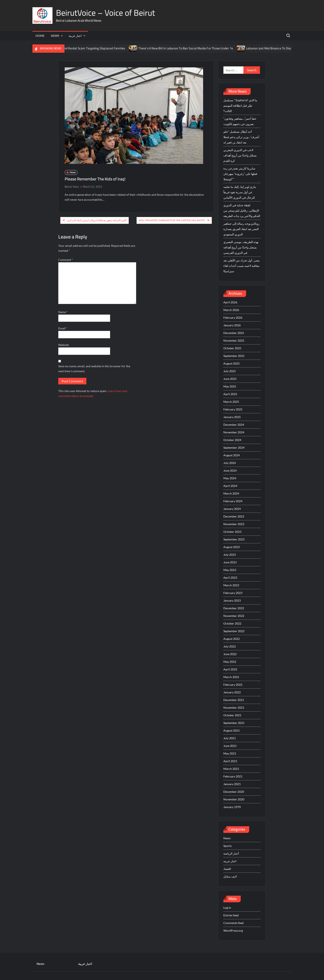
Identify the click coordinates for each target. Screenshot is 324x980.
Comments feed (233, 923)
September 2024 (234, 448)
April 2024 (230, 486)
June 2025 (230, 379)
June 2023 (230, 562)
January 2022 (232, 692)
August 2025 (232, 363)
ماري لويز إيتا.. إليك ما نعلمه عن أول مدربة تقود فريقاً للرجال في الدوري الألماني (240, 192)
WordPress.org (233, 931)
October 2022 (232, 623)
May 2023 (230, 570)
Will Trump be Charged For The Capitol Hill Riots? (172, 220)
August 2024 (232, 455)
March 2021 (231, 769)
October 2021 (232, 715)
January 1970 (232, 807)
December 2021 (234, 700)
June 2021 (230, 746)
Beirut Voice (72, 187)
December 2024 (234, 425)
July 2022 (230, 646)
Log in (227, 908)
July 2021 (230, 738)
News (55, 36)
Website (64, 345)
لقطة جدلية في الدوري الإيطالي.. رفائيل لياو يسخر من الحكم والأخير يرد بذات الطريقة (242, 210)
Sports (228, 846)
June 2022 (230, 654)
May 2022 (230, 662)
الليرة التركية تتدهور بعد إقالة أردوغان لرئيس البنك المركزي (97, 220)
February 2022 (233, 685)
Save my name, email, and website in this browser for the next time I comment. (94, 369)
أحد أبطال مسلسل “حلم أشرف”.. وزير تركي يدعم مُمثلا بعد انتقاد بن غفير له (241, 137)
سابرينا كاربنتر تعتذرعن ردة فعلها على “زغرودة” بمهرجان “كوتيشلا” (240, 174)
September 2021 (234, 723)
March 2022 (231, 677)
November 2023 (234, 524)
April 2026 (230, 302)
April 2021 (230, 761)
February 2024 (233, 501)
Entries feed (231, 915)
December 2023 (234, 516)
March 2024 (231, 493)
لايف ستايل (230, 876)
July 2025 (230, 371)
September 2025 (234, 356)
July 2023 (230, 555)
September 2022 (234, 631)
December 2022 (234, 608)
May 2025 (230, 386)
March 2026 (231, 310)
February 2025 (233, 409)
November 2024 (234, 432)
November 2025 (234, 340)
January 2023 (232, 600)
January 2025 (232, 417)
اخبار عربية (75, 36)
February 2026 (233, 318)
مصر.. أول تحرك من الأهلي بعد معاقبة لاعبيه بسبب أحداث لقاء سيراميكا (242, 266)
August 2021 (232, 730)
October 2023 (232, 532)
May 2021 (230, 753)
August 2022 (232, 639)
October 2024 (232, 440)
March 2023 (231, 585)
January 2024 (232, 509)
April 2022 (230, 669)
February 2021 (233, 776)
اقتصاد (227, 869)
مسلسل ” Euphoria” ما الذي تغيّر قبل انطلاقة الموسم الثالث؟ (240, 106)
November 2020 (234, 799)
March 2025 (231, 402)
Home (40, 36)
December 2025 (234, 333)
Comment (66, 260)
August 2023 (232, 547)
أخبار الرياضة (231, 853)
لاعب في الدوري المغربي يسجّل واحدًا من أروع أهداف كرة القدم (240, 155)
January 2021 (232, 784)
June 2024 (230, 470)
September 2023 (234, 539)
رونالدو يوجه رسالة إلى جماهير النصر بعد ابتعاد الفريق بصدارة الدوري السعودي (241, 229)
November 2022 (234, 616)
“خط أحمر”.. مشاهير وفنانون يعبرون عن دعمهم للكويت (240, 121)
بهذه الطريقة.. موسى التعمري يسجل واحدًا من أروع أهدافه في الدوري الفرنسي (241, 247)
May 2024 (230, 478)
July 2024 (230, 463)
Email (63, 328)
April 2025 (230, 394)
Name (63, 312)
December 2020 (234, 792)
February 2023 (233, 593)
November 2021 (234, 708)
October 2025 (232, 348)
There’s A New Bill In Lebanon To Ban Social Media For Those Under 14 (193, 48)
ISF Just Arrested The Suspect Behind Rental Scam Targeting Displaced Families (79, 48)
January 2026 (232, 325)
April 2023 (230, 578)
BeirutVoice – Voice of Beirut (105, 13)
